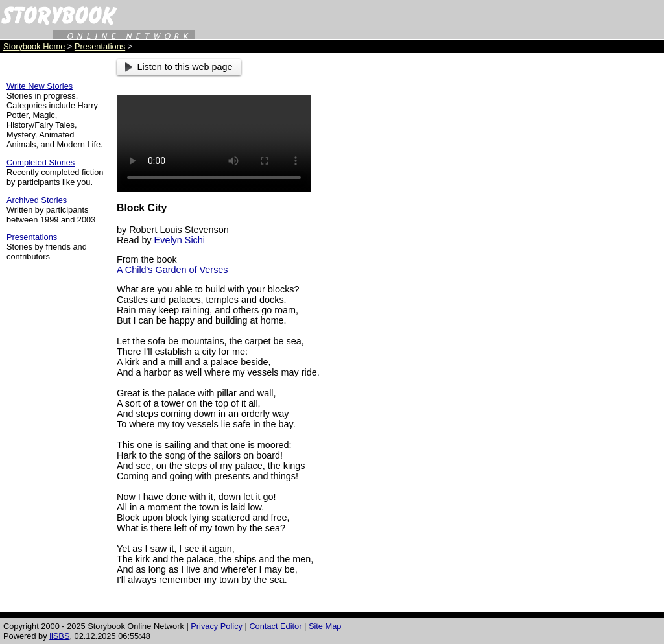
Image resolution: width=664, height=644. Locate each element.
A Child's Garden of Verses (172, 270)
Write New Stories (40, 86)
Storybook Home (34, 46)
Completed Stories (41, 162)
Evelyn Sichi (180, 240)
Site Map (325, 626)
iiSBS (59, 636)
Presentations (100, 46)
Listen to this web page (179, 67)
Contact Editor (275, 626)
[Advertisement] (528, 254)
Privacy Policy (217, 626)
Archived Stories (37, 200)
